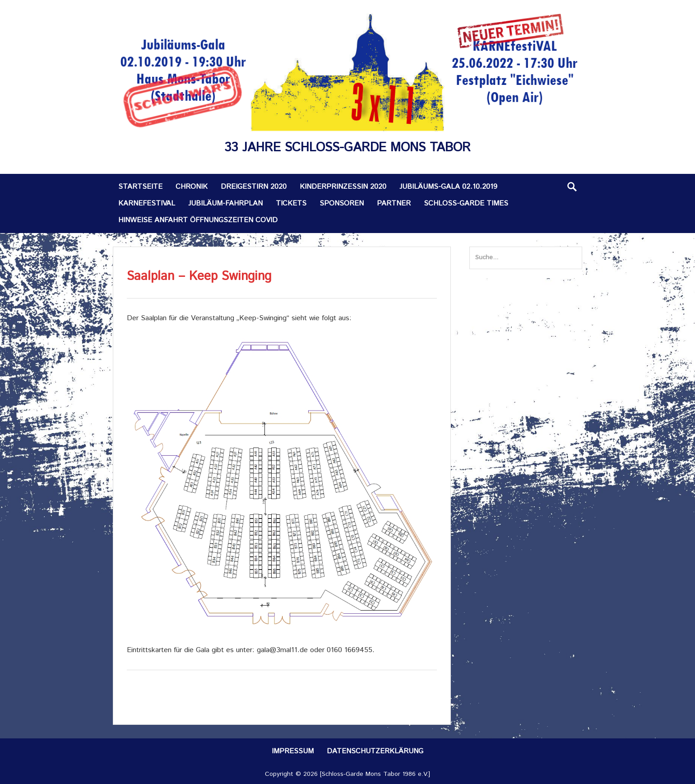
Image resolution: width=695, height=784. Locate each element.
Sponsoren (342, 203)
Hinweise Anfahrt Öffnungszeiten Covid (198, 220)
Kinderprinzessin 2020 (343, 187)
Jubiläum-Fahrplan (225, 203)
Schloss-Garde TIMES (466, 203)
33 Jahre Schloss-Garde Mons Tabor (347, 148)
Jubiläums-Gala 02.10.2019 (448, 187)
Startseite (140, 187)
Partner (394, 203)
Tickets (291, 203)
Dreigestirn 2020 (254, 187)
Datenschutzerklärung (375, 751)
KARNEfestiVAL (147, 203)
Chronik (192, 187)
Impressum (293, 751)
